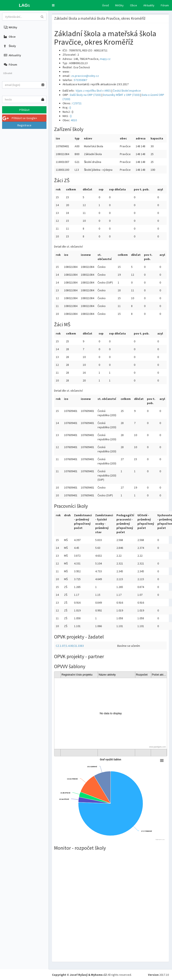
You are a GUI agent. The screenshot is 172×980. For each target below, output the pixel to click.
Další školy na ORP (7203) (85, 95)
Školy (10, 46)
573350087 (80, 80)
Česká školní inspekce (127, 91)
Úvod (106, 5)
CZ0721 (77, 103)
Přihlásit (24, 110)
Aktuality (149, 5)
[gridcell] (111, 714)
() (70, 107)
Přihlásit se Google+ (20, 118)
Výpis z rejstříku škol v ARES (93, 91)
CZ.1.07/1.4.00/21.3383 (70, 646)
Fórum (165, 5)
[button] (53, 5)
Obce (134, 5)
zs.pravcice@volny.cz (85, 76)
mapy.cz (105, 59)
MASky (119, 5)
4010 (74, 120)
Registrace (24, 125)
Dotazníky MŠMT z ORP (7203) (121, 95)
